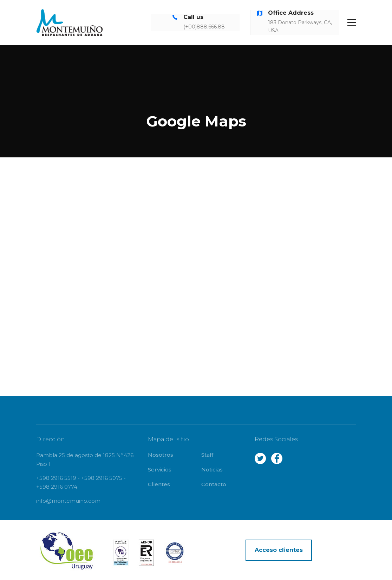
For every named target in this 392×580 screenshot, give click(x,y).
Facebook (277, 458)
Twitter (260, 458)
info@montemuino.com (68, 501)
